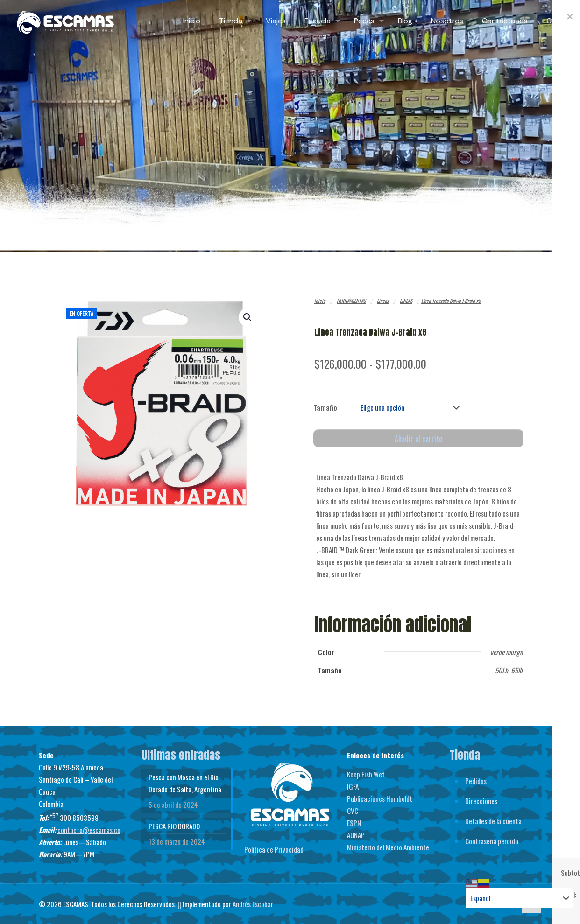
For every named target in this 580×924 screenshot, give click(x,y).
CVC (353, 809)
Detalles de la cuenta (493, 819)
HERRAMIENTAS (351, 301)
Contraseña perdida (492, 839)
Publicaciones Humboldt (380, 797)
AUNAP (356, 833)
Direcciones (481, 799)
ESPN (354, 821)
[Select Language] (519, 898)
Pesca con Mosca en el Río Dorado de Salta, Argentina (185, 781)
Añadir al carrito (418, 437)
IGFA (353, 784)
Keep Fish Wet (366, 772)
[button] (248, 317)
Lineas (383, 301)
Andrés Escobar (253, 902)
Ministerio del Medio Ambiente (388, 845)
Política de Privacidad (274, 847)
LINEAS (406, 301)
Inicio (320, 301)
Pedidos (476, 779)
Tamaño (325, 406)
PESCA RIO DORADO (174, 824)
